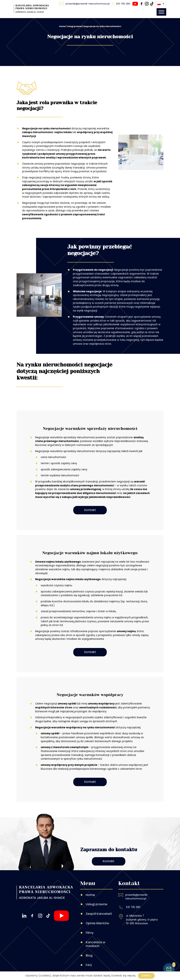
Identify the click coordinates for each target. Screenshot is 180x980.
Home (62, 26)
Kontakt (90, 511)
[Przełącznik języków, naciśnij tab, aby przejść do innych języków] (161, 4)
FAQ (89, 948)
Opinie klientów (97, 906)
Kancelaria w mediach (96, 927)
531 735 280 (133, 890)
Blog (89, 938)
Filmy (90, 915)
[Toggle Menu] (161, 12)
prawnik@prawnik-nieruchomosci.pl (137, 879)
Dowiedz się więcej (123, 976)
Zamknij (146, 976)
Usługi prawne (74, 26)
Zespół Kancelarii (99, 896)
